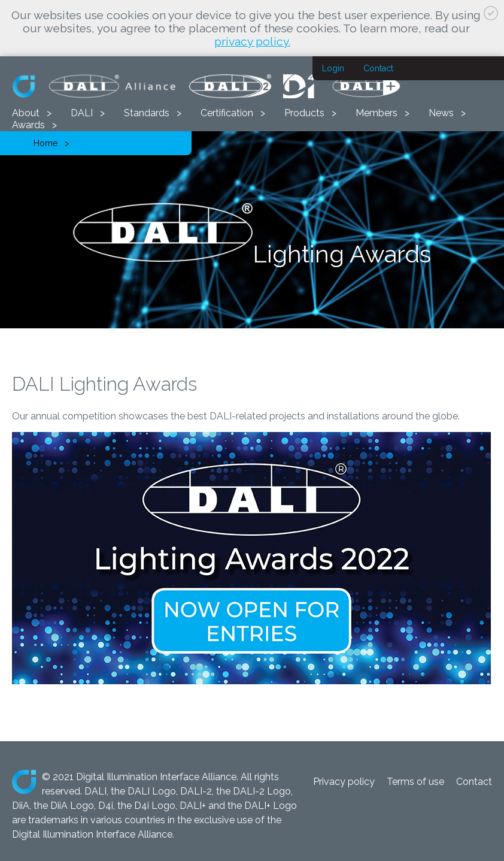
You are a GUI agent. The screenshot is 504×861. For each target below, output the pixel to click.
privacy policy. (252, 41)
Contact (378, 68)
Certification (227, 113)
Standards (147, 113)
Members (377, 113)
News (441, 113)
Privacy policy (344, 782)
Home (45, 143)
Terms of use (415, 782)
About (26, 113)
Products (304, 113)
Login (333, 68)
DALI (82, 113)
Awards (28, 125)
